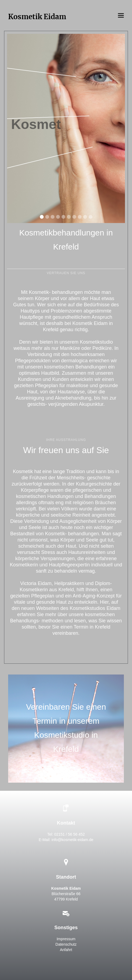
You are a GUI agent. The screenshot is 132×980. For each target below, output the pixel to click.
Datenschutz (66, 944)
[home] (37, 15)
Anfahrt (66, 950)
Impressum (66, 939)
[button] (121, 16)
